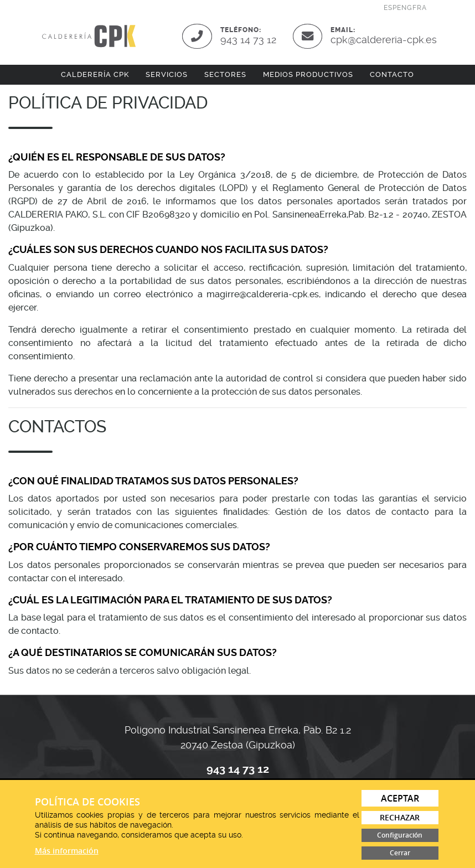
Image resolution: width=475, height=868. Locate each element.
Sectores (225, 74)
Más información (67, 851)
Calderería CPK (95, 74)
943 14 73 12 (248, 40)
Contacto (392, 74)
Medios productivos (308, 74)
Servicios (167, 74)
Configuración (400, 835)
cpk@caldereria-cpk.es (384, 40)
